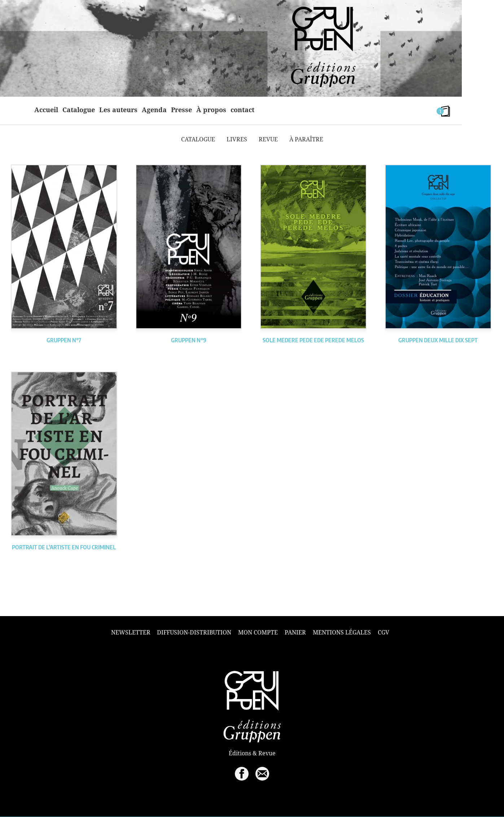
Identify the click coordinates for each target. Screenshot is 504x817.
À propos (211, 110)
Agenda (154, 110)
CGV (384, 632)
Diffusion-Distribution (194, 632)
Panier (295, 632)
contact (242, 110)
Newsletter (131, 632)
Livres (237, 139)
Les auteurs (118, 110)
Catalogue (79, 110)
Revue (268, 139)
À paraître (306, 139)
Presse (181, 110)
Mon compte (258, 632)
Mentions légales (342, 632)
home (21, 110)
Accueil (46, 110)
